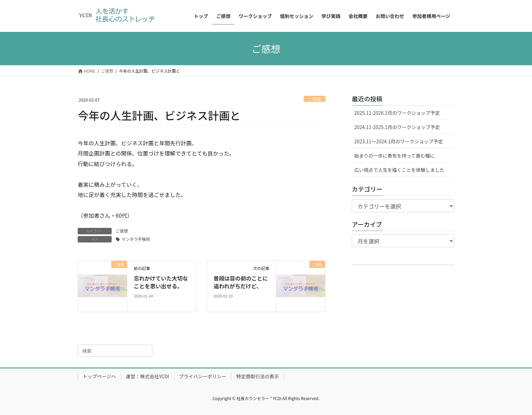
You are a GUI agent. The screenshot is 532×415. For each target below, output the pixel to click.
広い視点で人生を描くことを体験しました (399, 170)
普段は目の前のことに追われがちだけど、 (241, 282)
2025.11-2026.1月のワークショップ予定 (397, 113)
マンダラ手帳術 (136, 239)
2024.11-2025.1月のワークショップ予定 (397, 127)
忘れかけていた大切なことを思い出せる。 (161, 282)
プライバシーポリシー (203, 376)
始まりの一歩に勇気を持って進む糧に (394, 156)
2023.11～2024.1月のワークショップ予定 (398, 141)
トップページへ (99, 376)
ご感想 (315, 99)
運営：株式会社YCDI (148, 376)
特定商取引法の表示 (258, 376)
